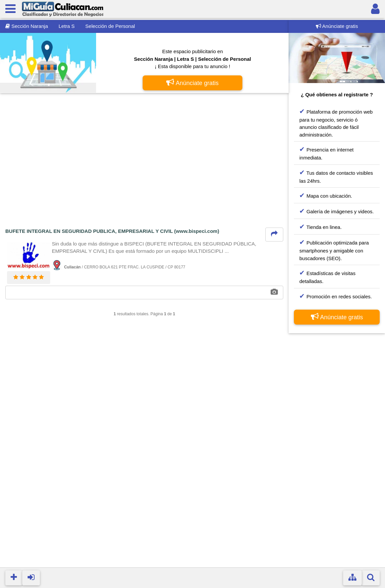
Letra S (66, 26)
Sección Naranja (27, 26)
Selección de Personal (110, 26)
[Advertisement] (144, 147)
